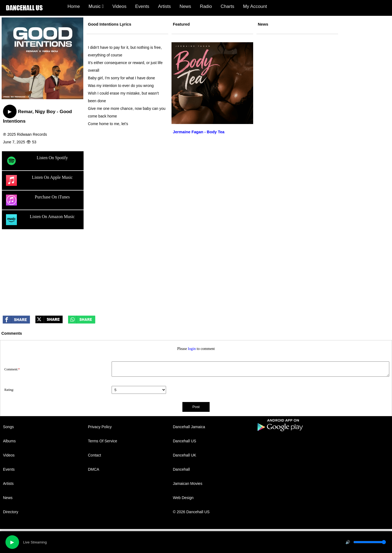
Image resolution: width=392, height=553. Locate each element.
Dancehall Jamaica (189, 427)
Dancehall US (185, 441)
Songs (8, 427)
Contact (94, 455)
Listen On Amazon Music (40, 220)
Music (96, 6)
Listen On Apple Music (39, 180)
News (186, 6)
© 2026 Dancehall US (191, 512)
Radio (206, 6)
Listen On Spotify (37, 161)
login (192, 349)
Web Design (183, 498)
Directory (11, 512)
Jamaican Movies (188, 484)
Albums (9, 441)
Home (74, 6)
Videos (120, 6)
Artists (164, 6)
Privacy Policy (100, 427)
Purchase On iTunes (38, 200)
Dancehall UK (185, 455)
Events (142, 6)
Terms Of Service (102, 441)
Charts (228, 6)
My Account (255, 6)
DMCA (94, 469)
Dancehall (181, 469)
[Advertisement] (196, 272)
